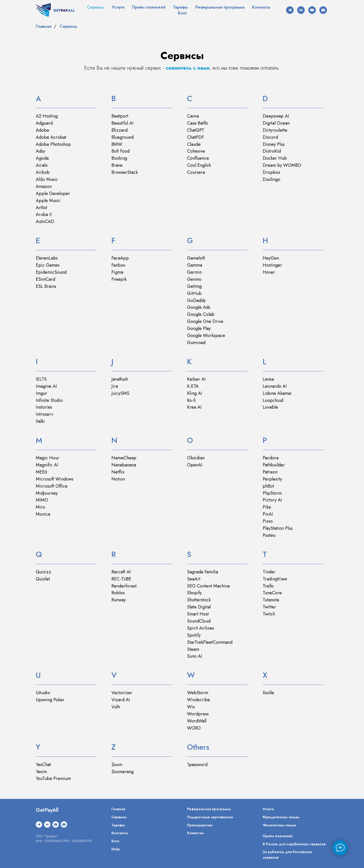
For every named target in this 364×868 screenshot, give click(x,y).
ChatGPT (196, 130)
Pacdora (271, 458)
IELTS (41, 379)
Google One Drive (205, 321)
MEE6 (41, 472)
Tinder (269, 572)
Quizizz (43, 572)
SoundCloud (199, 621)
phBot (268, 486)
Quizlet (43, 579)
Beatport (120, 116)
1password (197, 765)
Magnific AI (47, 465)
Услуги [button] (118, 7)
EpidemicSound (51, 272)
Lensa (268, 379)
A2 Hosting (47, 116)
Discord (270, 137)
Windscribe (199, 700)
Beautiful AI (123, 123)
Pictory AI (272, 500)
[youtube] (312, 10)
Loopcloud (273, 400)
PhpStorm (272, 493)
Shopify (194, 593)
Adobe (42, 130)
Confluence (198, 158)
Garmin (194, 272)
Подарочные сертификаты (210, 817)
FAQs (116, 849)
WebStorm (198, 693)
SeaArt (194, 579)
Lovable (270, 407)
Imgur (41, 393)
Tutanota (271, 600)
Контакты (261, 7)
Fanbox (118, 265)
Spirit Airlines (201, 628)
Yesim (41, 772)
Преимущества (200, 825)
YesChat (43, 765)
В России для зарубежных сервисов (294, 844)
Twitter (269, 607)
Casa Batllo (198, 123)
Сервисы (96, 7)
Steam (193, 649)
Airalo (42, 165)
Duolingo (271, 179)
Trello (268, 586)
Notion (118, 479)
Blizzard (119, 130)
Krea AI (194, 407)
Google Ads (199, 307)
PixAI (268, 514)
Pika (267, 507)
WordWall (197, 721)
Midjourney (47, 493)
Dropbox (271, 172)
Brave (117, 165)
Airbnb (43, 172)
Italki (40, 421)
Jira (115, 386)
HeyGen (271, 258)
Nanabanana (124, 465)
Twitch (269, 614)
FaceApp (120, 258)
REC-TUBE (121, 579)
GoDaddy (196, 300)
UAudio (43, 693)
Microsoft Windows (55, 479)
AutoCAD (45, 221)
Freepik (119, 279)
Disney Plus (274, 144)
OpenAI (195, 465)
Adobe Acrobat (51, 137)
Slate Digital (199, 607)
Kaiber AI (196, 379)
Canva (193, 116)
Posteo (269, 535)
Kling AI (195, 393)
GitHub (194, 293)
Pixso (268, 521)
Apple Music (48, 201)
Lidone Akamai (277, 393)
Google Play (199, 328)
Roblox (118, 593)
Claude (194, 144)
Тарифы (180, 7)
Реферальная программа (220, 7)
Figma (117, 272)
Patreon (270, 472)
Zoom (117, 765)
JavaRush (120, 379)
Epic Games (48, 265)
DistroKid (272, 151)
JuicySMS (120, 393)
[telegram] (290, 10)
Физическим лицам (279, 825)
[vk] (301, 10)
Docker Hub (275, 158)
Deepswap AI (276, 116)
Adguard (44, 123)
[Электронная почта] (323, 10)
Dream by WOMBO (282, 165)
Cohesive (196, 151)
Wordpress (198, 714)
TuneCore (272, 593)
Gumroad (196, 343)
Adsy (40, 151)
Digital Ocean (276, 123)
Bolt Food (120, 151)
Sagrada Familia (203, 572)
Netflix (118, 472)
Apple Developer (53, 193)
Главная (44, 26)
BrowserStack (125, 172)
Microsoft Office (52, 486)
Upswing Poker (50, 700)
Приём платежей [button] (149, 7)
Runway (119, 600)
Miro (40, 507)
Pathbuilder (274, 465)
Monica (43, 514)
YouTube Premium (53, 778)
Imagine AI (46, 386)
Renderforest (124, 586)
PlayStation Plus (278, 528)
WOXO (194, 728)
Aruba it (44, 214)
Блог (183, 13)
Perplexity (272, 479)
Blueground (123, 137)
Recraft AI (121, 572)
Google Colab (201, 314)
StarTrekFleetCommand (210, 642)
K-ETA (193, 386)
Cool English (199, 165)
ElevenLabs (47, 258)
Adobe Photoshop (53, 144)
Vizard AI (121, 700)
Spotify (194, 635)
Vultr (116, 707)
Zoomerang (123, 772)
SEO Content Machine (208, 586)
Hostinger (272, 265)
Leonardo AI (275, 386)
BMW (117, 144)
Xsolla (268, 693)
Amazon (44, 186)
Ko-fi (191, 400)
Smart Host (198, 614)
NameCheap (124, 458)
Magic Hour (48, 458)
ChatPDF (195, 137)
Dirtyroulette (275, 130)
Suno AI (195, 656)
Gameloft (196, 258)
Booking (119, 158)
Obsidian (196, 458)
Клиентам (195, 833)
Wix (191, 707)
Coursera (196, 172)
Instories (44, 407)
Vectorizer (122, 693)
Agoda (42, 158)
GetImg (194, 286)
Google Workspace (206, 335)
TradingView (275, 579)
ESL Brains (46, 286)
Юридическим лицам (281, 817)
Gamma (195, 265)
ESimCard (45, 279)
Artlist (41, 208)
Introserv (44, 414)
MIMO (42, 500)
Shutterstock (199, 600)
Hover (269, 272)
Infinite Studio (49, 400)
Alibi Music (47, 179)
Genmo (194, 279)
